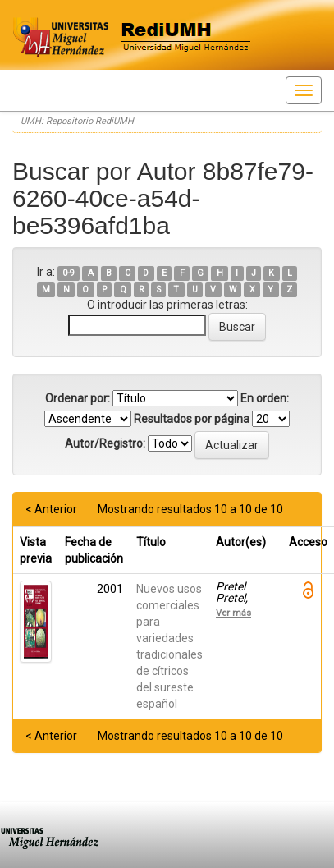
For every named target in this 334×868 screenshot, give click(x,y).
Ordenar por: (78, 398)
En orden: (265, 398)
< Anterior (51, 509)
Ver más (233, 613)
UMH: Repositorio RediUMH (77, 121)
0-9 (69, 273)
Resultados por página (192, 419)
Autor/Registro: (105, 443)
